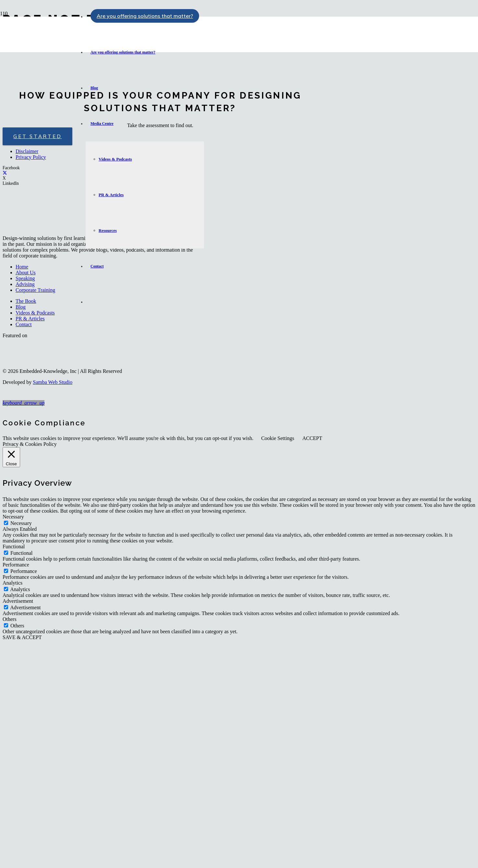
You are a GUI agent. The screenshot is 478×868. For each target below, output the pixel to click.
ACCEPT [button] (312, 438)
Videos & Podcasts (35, 313)
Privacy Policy (31, 157)
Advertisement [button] (18, 601)
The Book (26, 301)
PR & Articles (30, 319)
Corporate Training (35, 290)
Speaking (25, 278)
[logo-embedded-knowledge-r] (40, 55)
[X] (5, 173)
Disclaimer (27, 151)
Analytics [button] (12, 583)
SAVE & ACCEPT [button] (22, 637)
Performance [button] (16, 565)
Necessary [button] (13, 517)
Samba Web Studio (53, 382)
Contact (24, 324)
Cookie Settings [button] (278, 438)
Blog (21, 307)
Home (22, 267)
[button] (24, 403)
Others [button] (10, 619)
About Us (26, 273)
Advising (25, 284)
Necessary (21, 523)
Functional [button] (14, 547)
